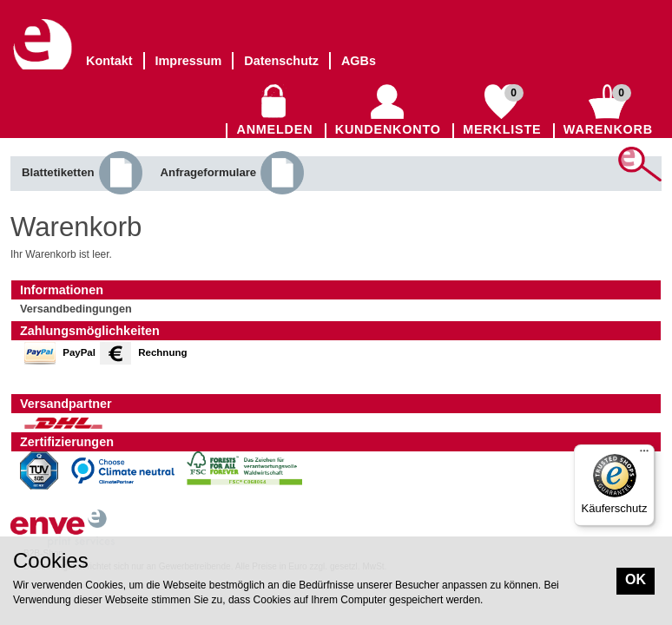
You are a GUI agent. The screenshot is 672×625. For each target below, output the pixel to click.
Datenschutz (281, 61)
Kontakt (109, 61)
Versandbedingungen (76, 309)
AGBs (359, 61)
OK (636, 579)
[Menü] (644, 455)
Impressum (189, 61)
